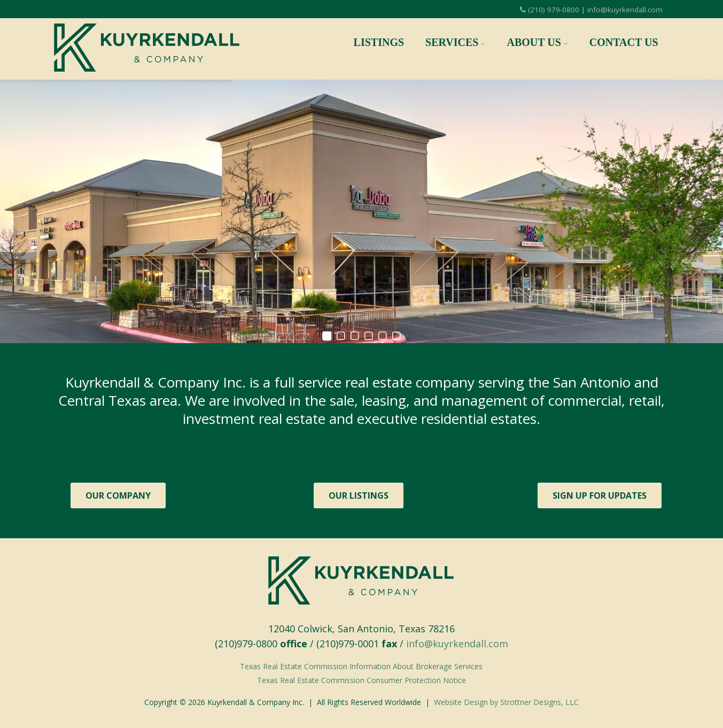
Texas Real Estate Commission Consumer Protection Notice (362, 680)
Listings (379, 42)
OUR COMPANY (118, 495)
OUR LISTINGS (359, 495)
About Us (537, 42)
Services (455, 42)
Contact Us (624, 42)
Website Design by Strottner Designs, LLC (506, 702)
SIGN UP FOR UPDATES (600, 495)
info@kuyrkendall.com (457, 644)
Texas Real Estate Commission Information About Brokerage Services (361, 666)
